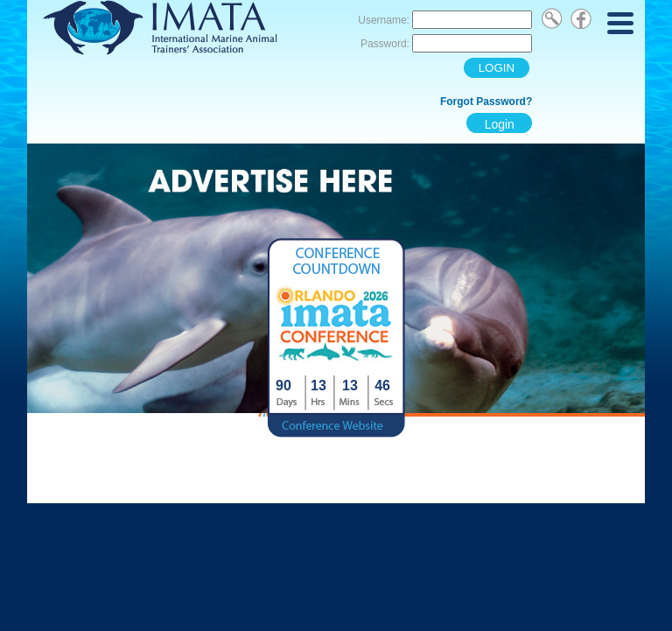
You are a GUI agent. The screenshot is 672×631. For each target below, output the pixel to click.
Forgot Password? (486, 102)
